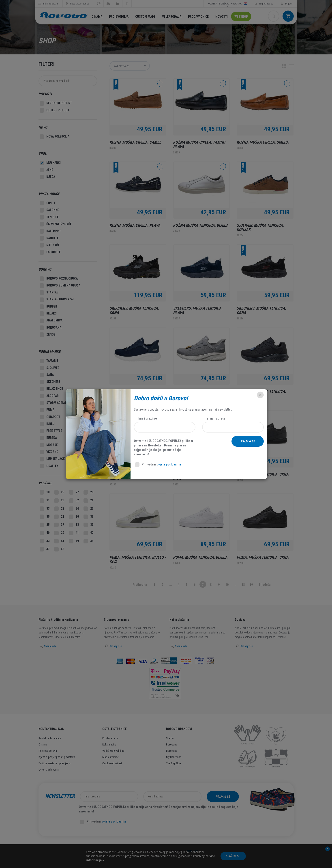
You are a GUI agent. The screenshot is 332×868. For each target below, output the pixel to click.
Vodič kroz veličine (113, 751)
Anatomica (51, 321)
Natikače (50, 245)
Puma (47, 410)
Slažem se (233, 856)
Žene (46, 170)
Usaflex (49, 466)
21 (88, 501)
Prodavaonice (198, 17)
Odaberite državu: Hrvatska (228, 4)
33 (45, 509)
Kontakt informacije (50, 738)
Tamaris (49, 361)
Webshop (241, 17)
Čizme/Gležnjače (56, 224)
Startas (49, 293)
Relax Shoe (51, 389)
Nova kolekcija (55, 137)
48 (59, 549)
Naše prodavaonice (80, 4)
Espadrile (50, 252)
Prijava (289, 4)
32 (74, 501)
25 (45, 525)
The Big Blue (173, 763)
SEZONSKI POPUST (56, 103)
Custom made (145, 17)
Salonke (49, 210)
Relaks (48, 314)
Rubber (48, 307)
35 (45, 517)
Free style (51, 431)
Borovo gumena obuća (60, 286)
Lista (291, 66)
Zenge (47, 335)
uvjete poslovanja (114, 821)
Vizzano (49, 452)
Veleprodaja (172, 17)
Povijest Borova (48, 751)
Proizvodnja (119, 17)
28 (88, 492)
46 (88, 541)
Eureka (48, 438)
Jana (47, 375)
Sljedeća (265, 585)
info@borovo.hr (50, 4)
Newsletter (60, 796)
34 (74, 509)
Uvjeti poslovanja (49, 770)
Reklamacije (109, 744)
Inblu (47, 424)
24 (59, 517)
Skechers (50, 382)
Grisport (50, 417)
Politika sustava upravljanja (55, 763)
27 (74, 492)
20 (59, 501)
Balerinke (50, 231)
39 (88, 525)
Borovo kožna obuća (59, 279)
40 (45, 533)
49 (74, 541)
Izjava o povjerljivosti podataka (57, 757)
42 (88, 533)
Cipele (48, 203)
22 (59, 509)
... (171, 585)
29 (59, 533)
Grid (284, 66)
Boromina (172, 751)
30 (74, 517)
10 (227, 585)
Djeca (47, 177)
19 (251, 585)
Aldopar (49, 396)
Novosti (222, 17)
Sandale (49, 238)
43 (45, 541)
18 (243, 585)
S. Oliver (49, 368)
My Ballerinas (174, 757)
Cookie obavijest (112, 763)
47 (45, 549)
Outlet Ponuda (54, 110)
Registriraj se (266, 4)
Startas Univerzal (57, 300)
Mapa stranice (110, 757)
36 (88, 517)
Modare (49, 445)
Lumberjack (52, 459)
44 (59, 541)
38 (74, 525)
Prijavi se (223, 797)
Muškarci (50, 163)
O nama (97, 17)
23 (88, 509)
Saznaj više (50, 646)
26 (59, 492)
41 (74, 533)
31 (45, 501)
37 (59, 525)
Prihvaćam (103, 822)
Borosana (50, 328)
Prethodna (140, 585)
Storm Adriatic (54, 403)
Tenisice (49, 217)
